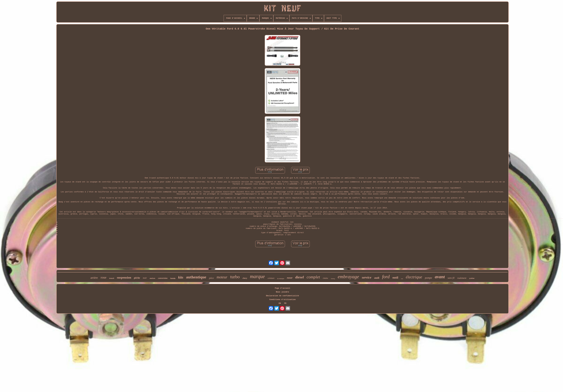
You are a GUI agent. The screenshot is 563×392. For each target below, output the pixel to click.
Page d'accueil (282, 288)
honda (173, 278)
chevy (245, 278)
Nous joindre (282, 292)
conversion (163, 278)
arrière (94, 278)
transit (112, 278)
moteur (222, 277)
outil (395, 278)
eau (402, 279)
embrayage (348, 277)
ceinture (271, 278)
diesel (300, 277)
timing (333, 279)
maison (152, 278)
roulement (462, 278)
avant (440, 277)
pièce (211, 278)
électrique (414, 277)
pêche (137, 278)
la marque (281, 279)
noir (145, 278)
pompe (429, 278)
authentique (196, 277)
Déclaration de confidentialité (282, 296)
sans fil (451, 278)
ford (386, 277)
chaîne (325, 278)
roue (104, 277)
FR (285, 303)
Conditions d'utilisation (282, 300)
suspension (124, 277)
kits (181, 277)
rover (290, 278)
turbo (235, 277)
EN (280, 303)
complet (313, 277)
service (367, 277)
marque (257, 276)
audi (377, 278)
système (472, 278)
